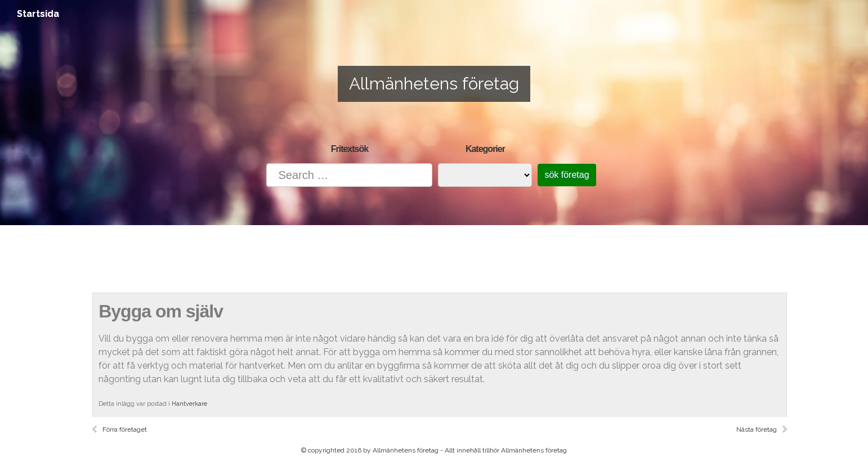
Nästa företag (757, 429)
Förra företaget (125, 429)
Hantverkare (189, 404)
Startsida (38, 14)
